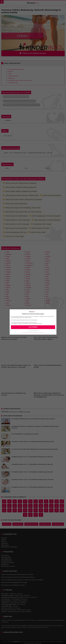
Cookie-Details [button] (25, 333)
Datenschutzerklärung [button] (34, 333)
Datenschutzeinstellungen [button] (33, 331)
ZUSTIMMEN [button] (33, 327)
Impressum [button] (41, 333)
